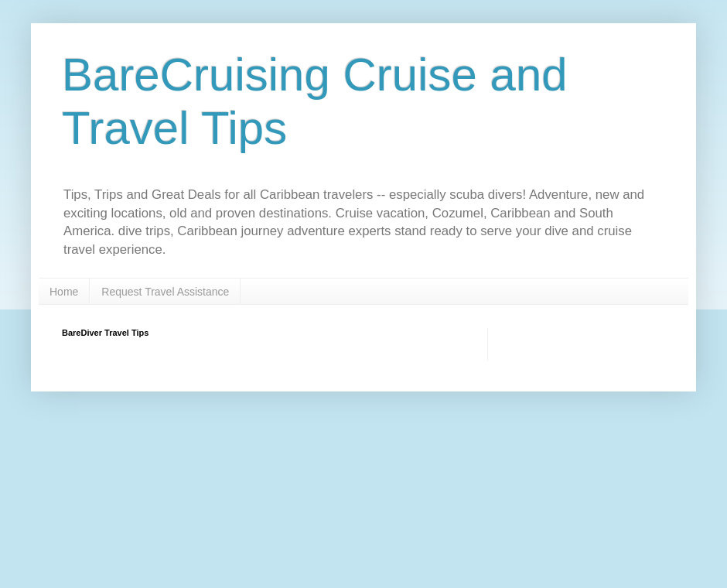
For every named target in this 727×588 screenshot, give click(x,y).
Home (64, 292)
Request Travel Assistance (165, 292)
